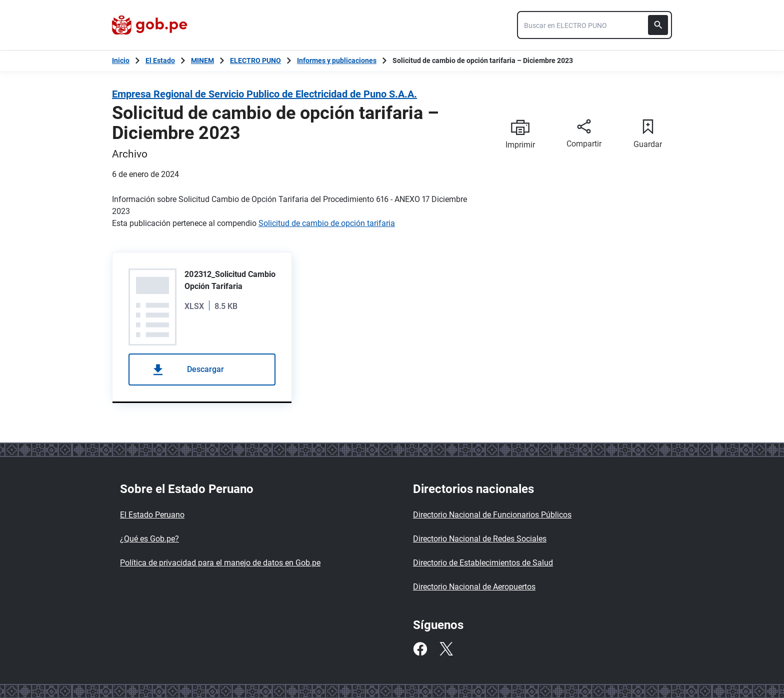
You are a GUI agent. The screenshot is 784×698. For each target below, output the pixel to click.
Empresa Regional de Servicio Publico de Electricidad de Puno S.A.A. (264, 94)
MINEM (202, 60)
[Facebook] (420, 649)
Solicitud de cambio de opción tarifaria (327, 223)
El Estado (160, 60)
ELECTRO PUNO (255, 60)
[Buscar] (658, 25)
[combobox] (594, 25)
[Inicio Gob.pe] (121, 60)
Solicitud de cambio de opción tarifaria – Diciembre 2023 (483, 60)
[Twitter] (446, 649)
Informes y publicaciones (337, 60)
